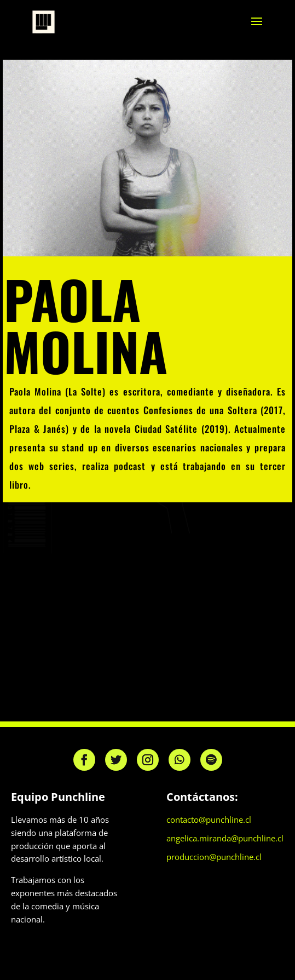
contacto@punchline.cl (209, 819)
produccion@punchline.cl (214, 857)
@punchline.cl (257, 838)
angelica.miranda (199, 838)
